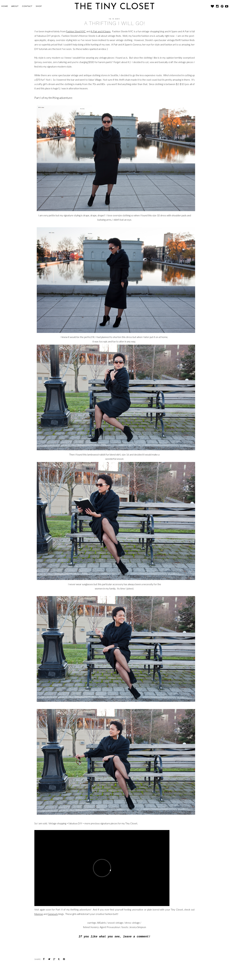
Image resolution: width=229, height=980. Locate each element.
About (15, 6)
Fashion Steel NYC (76, 31)
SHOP (39, 6)
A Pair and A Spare (101, 31)
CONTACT (27, 6)
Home (5, 6)
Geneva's (53, 914)
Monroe (39, 914)
